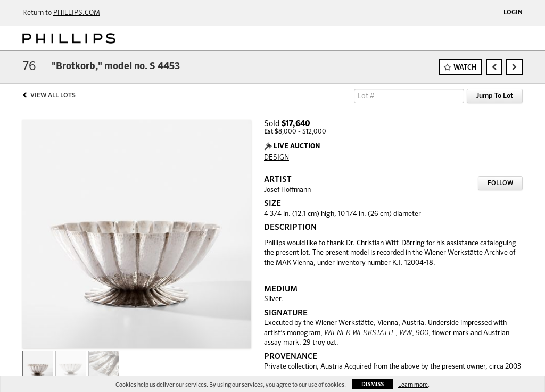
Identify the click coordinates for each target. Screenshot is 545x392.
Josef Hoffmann (287, 190)
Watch (465, 68)
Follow (500, 184)
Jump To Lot (495, 96)
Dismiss (373, 384)
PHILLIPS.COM (77, 13)
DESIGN (276, 158)
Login (513, 13)
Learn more (413, 385)
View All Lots (53, 96)
